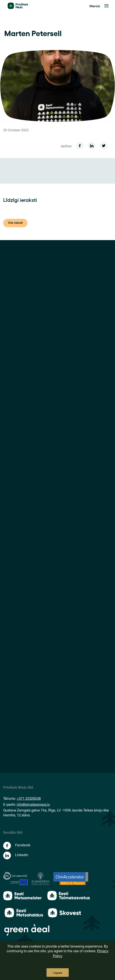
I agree (58, 973)
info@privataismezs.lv (33, 805)
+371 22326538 (29, 799)
